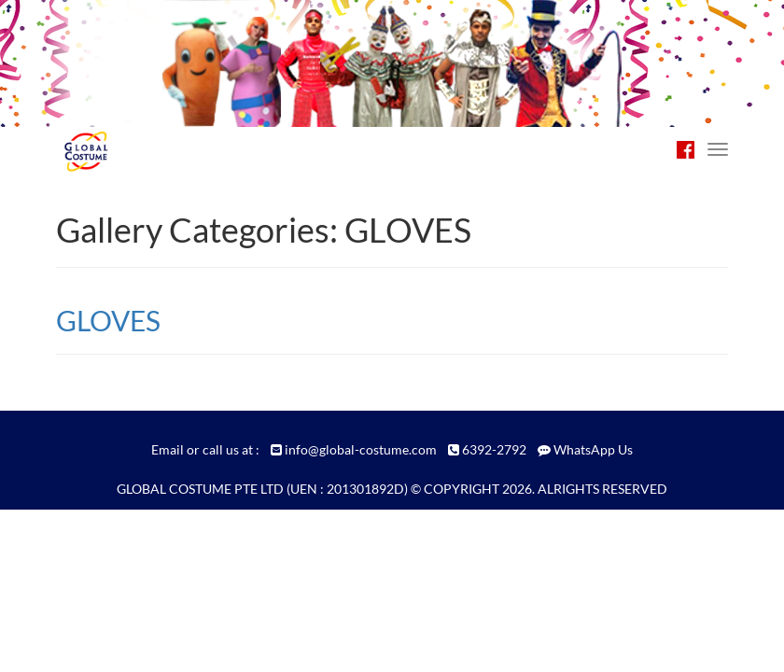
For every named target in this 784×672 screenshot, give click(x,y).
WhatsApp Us (593, 449)
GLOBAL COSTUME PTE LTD (200, 489)
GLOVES (108, 320)
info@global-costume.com (361, 449)
